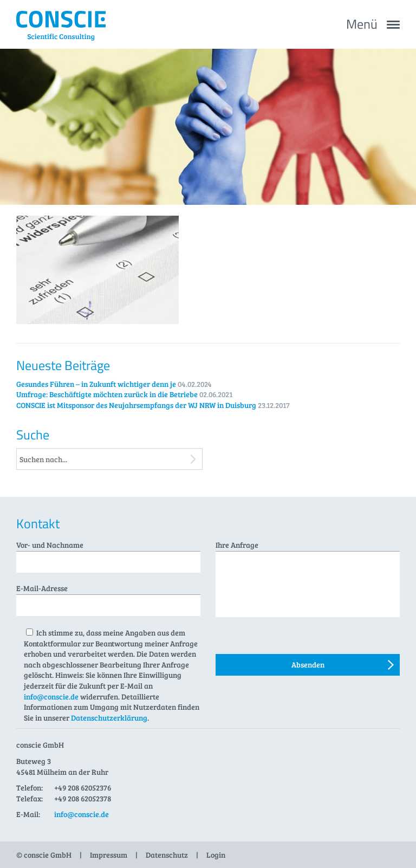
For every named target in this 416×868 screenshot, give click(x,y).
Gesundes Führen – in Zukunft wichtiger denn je (96, 384)
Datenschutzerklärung (109, 718)
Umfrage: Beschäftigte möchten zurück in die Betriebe (107, 394)
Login (216, 855)
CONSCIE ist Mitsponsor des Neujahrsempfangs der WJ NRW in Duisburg (136, 405)
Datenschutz (167, 855)
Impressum (109, 855)
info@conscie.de (51, 697)
